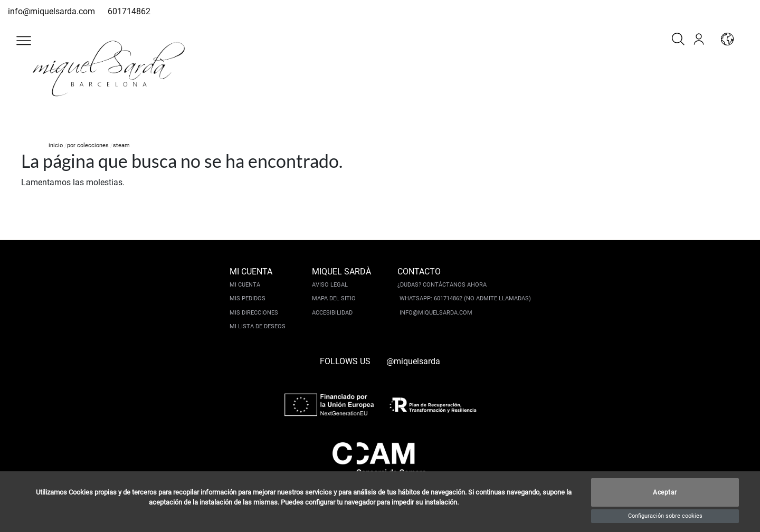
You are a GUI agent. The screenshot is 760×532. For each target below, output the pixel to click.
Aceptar (665, 492)
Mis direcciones (254, 313)
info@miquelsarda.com (51, 11)
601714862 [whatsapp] (129, 11)
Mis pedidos (248, 298)
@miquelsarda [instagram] (413, 361)
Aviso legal (330, 285)
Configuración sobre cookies (665, 516)
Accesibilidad (332, 313)
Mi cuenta (245, 285)
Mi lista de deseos (258, 326)
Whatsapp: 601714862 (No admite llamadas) (465, 298)
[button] (24, 41)
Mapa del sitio (334, 298)
